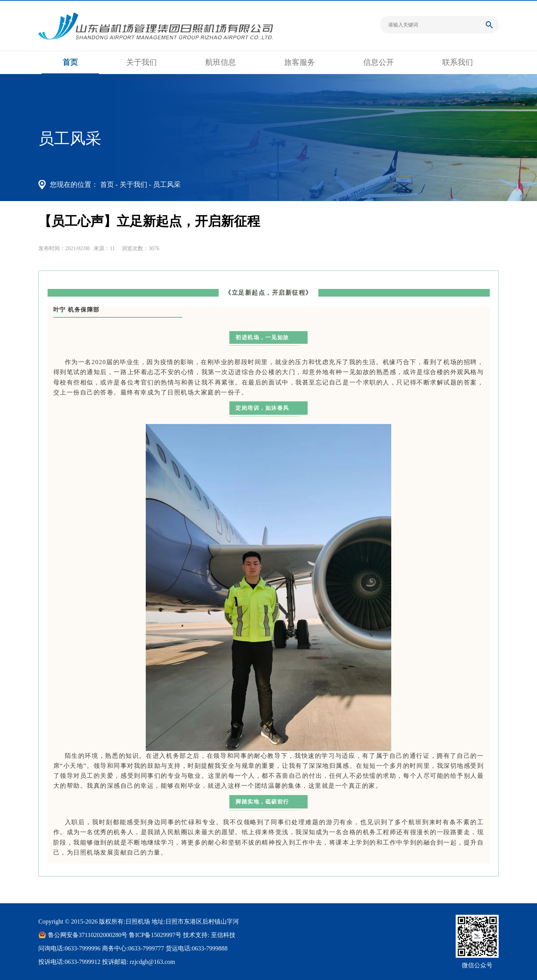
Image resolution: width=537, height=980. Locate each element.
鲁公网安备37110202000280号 (88, 935)
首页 (70, 62)
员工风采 (167, 185)
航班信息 (221, 62)
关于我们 (142, 62)
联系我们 (458, 62)
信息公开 (379, 62)
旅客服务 (300, 62)
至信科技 (223, 935)
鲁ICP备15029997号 (155, 935)
